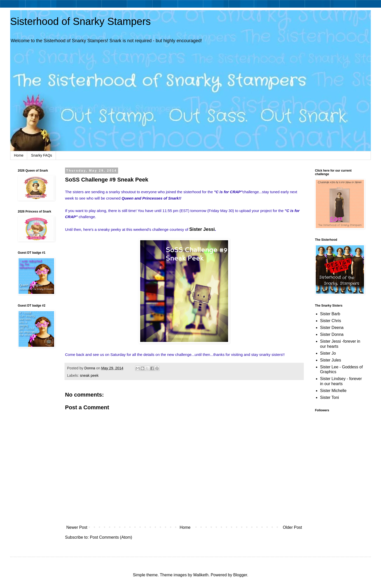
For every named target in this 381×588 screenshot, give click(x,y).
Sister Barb (330, 314)
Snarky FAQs (41, 155)
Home (19, 155)
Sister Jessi (202, 229)
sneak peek (89, 375)
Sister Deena (332, 328)
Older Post (292, 527)
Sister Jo (328, 353)
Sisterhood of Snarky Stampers (81, 21)
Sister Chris (331, 321)
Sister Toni (329, 397)
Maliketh (201, 575)
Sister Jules (331, 360)
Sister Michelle (333, 391)
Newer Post (77, 527)
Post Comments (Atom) (111, 537)
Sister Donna (332, 334)
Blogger (240, 575)
